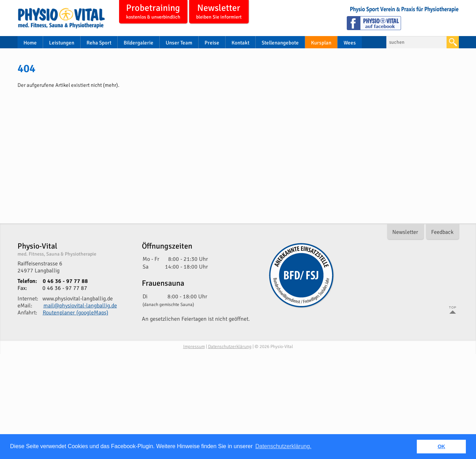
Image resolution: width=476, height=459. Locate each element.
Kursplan (321, 43)
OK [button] (441, 446)
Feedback (442, 232)
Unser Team (179, 43)
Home (30, 43)
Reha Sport (99, 43)
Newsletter (219, 12)
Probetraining (153, 12)
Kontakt (240, 43)
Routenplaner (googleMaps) (75, 313)
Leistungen (62, 43)
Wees (350, 43)
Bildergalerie (139, 43)
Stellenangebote (280, 43)
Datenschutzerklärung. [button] (283, 446)
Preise (212, 43)
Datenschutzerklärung (230, 347)
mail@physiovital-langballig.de (80, 306)
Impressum (194, 347)
